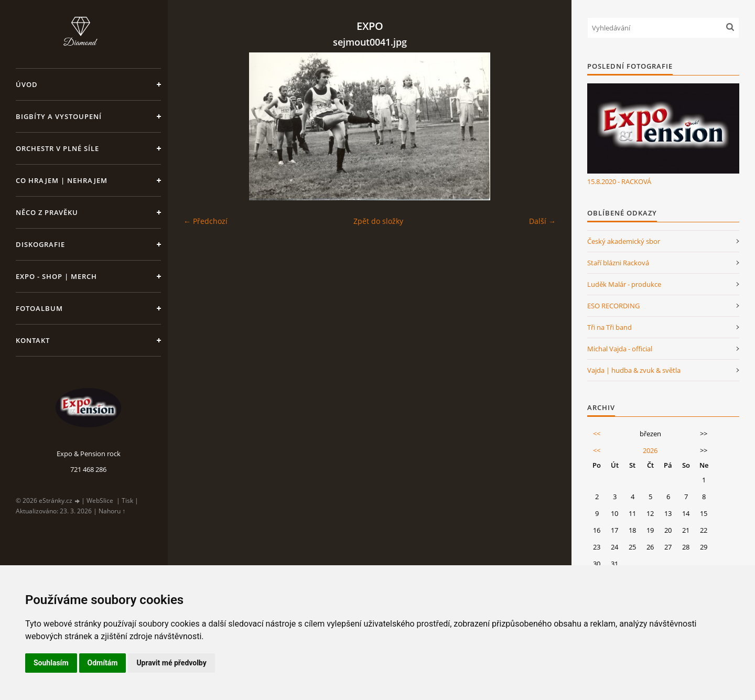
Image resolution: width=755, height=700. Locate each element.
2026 (650, 450)
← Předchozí (206, 221)
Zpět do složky (378, 221)
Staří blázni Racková (618, 263)
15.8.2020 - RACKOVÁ (619, 181)
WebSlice (100, 500)
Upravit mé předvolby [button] (171, 663)
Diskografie (40, 244)
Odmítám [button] (103, 663)
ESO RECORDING (613, 306)
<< (597, 434)
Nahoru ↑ (112, 511)
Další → (542, 221)
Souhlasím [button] (51, 663)
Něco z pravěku (47, 212)
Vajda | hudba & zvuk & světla (634, 370)
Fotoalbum (39, 308)
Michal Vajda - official (620, 349)
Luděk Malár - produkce (624, 284)
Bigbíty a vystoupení (59, 116)
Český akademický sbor (624, 241)
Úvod (27, 84)
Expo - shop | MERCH (56, 276)
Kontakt (33, 340)
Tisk (127, 500)
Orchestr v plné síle (57, 148)
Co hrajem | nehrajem (62, 180)
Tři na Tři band (610, 327)
